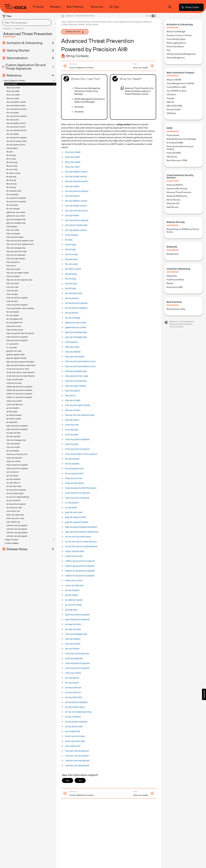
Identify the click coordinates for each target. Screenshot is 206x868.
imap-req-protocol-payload (77, 493)
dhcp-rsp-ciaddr (13, 98)
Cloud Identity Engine (176, 39)
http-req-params (73, 391)
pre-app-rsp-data (73, 629)
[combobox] (27, 23)
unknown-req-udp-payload (77, 760)
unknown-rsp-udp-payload (77, 765)
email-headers (72, 235)
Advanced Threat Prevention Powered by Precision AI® (89, 22)
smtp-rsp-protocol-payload (77, 668)
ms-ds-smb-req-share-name (78, 537)
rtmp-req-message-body (76, 634)
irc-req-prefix (71, 507)
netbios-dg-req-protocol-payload (80, 561)
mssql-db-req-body (74, 556)
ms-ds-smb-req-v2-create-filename (81, 546)
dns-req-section (13, 120)
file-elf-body (71, 245)
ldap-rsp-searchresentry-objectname (82, 532)
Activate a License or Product (179, 35)
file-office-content (73, 269)
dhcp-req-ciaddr (13, 91)
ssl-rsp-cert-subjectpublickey (78, 712)
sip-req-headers (72, 649)
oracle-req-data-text (74, 585)
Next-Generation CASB (177, 160)
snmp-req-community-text (77, 654)
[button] (204, 694)
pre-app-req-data (73, 624)
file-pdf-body (71, 274)
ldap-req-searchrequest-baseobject (81, 527)
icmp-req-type (72, 434)
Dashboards (172, 276)
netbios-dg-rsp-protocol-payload (80, 566)
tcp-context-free (73, 731)
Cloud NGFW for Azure (177, 91)
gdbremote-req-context (76, 323)
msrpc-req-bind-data (75, 551)
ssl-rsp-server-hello (74, 727)
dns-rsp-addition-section (16, 123)
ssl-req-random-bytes (75, 707)
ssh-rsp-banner (72, 683)
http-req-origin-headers (76, 386)
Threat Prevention (177, 327)
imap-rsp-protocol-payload (77, 498)
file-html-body (71, 254)
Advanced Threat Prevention (179, 192)
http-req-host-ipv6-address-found (80, 366)
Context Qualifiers (12, 136)
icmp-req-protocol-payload (77, 439)
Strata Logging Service (176, 43)
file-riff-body (71, 279)
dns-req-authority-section (17, 109)
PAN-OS (170, 102)
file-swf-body (71, 284)
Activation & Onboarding (25, 43)
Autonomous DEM (175, 287)
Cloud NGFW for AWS (176, 87)
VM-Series (171, 113)
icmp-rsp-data (72, 444)
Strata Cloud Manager (176, 32)
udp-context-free (73, 746)
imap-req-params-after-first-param (81, 488)
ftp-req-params (72, 298)
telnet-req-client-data (75, 736)
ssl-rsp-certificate (73, 717)
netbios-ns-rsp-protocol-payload (80, 576)
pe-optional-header (74, 600)
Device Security (173, 200)
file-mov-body (71, 264)
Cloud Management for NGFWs (180, 83)
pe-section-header (74, 605)
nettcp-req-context (74, 580)
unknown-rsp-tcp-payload (77, 756)
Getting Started (18, 50)
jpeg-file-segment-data (76, 517)
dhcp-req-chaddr (13, 88)
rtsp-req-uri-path (73, 644)
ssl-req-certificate (73, 688)
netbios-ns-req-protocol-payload (80, 571)
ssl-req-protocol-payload (76, 702)
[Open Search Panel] (170, 7)
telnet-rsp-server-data (75, 741)
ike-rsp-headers (72, 464)
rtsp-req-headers (73, 639)
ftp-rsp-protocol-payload (76, 308)
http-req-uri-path (73, 400)
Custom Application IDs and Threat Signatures (26, 67)
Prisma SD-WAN (174, 153)
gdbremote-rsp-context (76, 327)
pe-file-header (72, 595)
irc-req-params (72, 503)
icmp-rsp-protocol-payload (77, 449)
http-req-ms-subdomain (76, 381)
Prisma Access (173, 135)
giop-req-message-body (76, 332)
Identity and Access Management (181, 54)
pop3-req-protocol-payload (77, 615)
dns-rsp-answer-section (16, 127)
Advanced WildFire (175, 185)
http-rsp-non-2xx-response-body (80, 415)
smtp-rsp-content (73, 673)
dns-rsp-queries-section (76, 230)
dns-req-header (13, 113)
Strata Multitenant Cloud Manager (181, 139)
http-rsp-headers (73, 410)
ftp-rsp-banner (72, 313)
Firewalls (170, 98)
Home (63, 22)
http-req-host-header (75, 357)
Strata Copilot (190, 7)
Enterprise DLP (173, 203)
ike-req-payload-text (74, 468)
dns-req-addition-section (16, 102)
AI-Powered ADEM (175, 143)
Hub (168, 50)
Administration (17, 58)
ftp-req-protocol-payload (76, 303)
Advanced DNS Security (177, 196)
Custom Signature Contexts (14, 81)
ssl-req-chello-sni (73, 692)
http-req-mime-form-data (77, 376)
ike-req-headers (72, 459)
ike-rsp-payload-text (74, 473)
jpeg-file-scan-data (74, 512)
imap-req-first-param (75, 483)
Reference (14, 75)
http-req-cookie (72, 347)
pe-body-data (71, 610)
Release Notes (17, 142)
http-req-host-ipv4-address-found (80, 361)
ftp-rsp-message (73, 318)
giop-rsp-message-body (76, 337)
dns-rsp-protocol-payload (77, 220)
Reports (170, 283)
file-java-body (71, 259)
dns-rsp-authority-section (16, 130)
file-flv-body (70, 249)
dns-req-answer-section (16, 106)
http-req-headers (73, 352)
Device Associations (175, 47)
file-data (69, 240)
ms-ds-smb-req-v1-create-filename (81, 542)
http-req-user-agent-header (78, 405)
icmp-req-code (72, 425)
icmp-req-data (72, 430)
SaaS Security (172, 207)
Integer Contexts (11, 133)
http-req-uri (70, 396)
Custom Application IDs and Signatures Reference (132, 22)
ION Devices (172, 157)
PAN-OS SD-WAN (174, 106)
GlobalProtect (173, 254)
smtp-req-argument (74, 658)
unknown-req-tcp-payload (77, 751)
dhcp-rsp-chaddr (13, 95)
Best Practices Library (176, 309)
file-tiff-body (71, 288)
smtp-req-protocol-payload (77, 663)
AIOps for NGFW (174, 80)
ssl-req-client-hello (74, 697)
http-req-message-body (76, 371)
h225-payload (71, 342)
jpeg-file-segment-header (77, 522)
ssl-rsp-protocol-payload (76, 722)
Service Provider (174, 110)
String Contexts (11, 84)
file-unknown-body (74, 293)
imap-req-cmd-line (74, 478)
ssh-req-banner (72, 678)
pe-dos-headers (72, 590)
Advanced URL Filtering (177, 189)
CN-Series (171, 95)
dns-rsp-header (72, 215)
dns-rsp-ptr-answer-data (76, 225)
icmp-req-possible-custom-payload (81, 454)
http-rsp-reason (72, 420)
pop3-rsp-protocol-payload (77, 619)
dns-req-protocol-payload (16, 116)
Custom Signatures (186, 321)
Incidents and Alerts (175, 280)
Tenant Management (176, 58)
